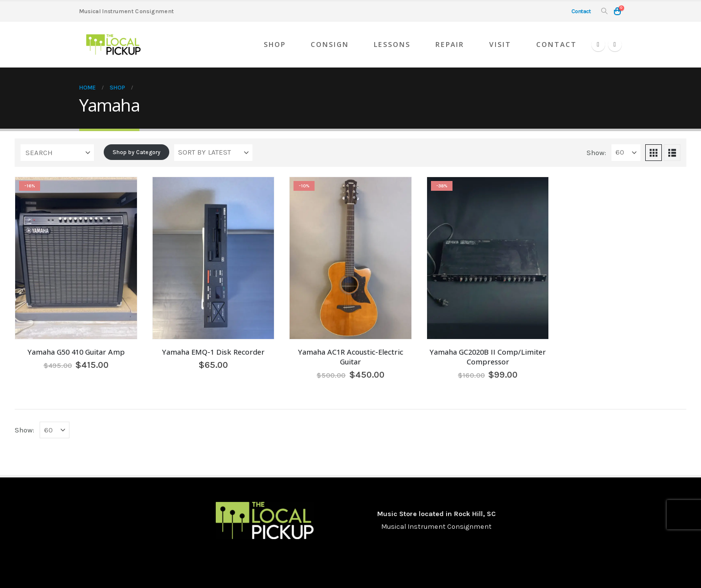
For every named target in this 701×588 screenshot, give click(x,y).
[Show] (626, 153)
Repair (450, 44)
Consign (330, 44)
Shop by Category (136, 152)
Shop (275, 44)
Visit (500, 44)
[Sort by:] (213, 153)
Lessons (392, 44)
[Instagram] (615, 45)
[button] (604, 11)
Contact (556, 44)
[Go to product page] (76, 258)
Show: (596, 153)
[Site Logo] (113, 45)
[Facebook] (598, 45)
